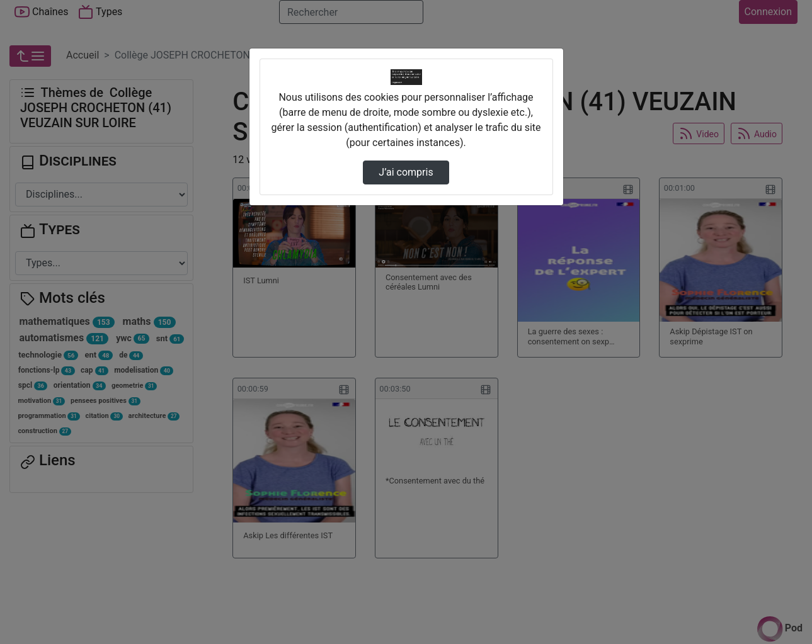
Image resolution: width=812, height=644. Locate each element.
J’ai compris (406, 172)
